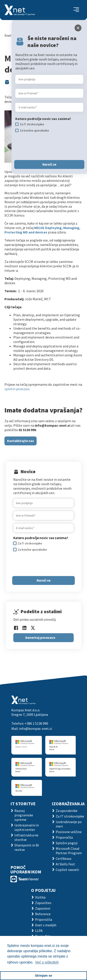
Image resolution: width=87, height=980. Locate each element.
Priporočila (64, 837)
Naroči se (44, 580)
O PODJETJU (43, 890)
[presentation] (47, 564)
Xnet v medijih (46, 925)
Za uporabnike (67, 811)
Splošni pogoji (67, 843)
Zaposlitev (43, 903)
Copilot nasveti (67, 870)
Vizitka (40, 897)
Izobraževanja (68, 804)
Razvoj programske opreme (24, 815)
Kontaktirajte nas (21, 441)
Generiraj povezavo (40, 638)
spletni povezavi (17, 389)
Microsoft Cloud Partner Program (69, 851)
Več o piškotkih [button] (47, 962)
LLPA (39, 931)
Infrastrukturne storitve (26, 837)
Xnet (8, 35)
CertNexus (64, 858)
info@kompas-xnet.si (36, 728)
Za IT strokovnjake (70, 816)
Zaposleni (43, 908)
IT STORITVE (23, 804)
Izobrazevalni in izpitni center (27, 827)
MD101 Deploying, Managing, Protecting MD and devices (42, 230)
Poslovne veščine (69, 832)
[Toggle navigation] (76, 10)
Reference (43, 914)
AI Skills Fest (65, 864)
